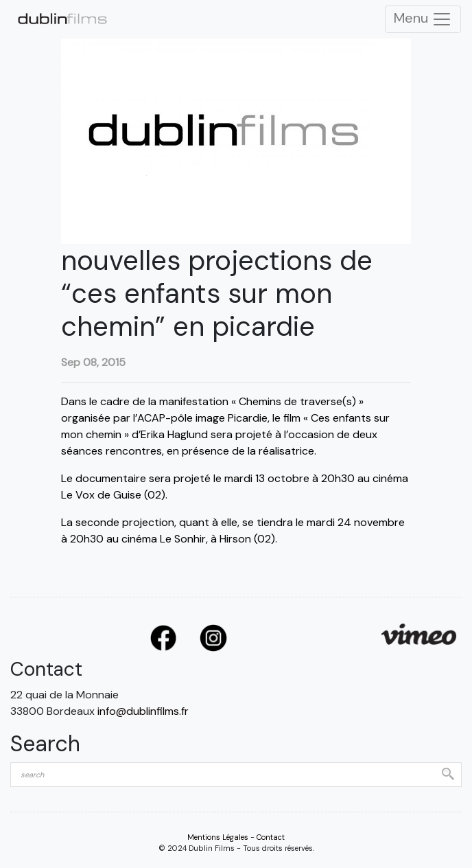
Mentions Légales (218, 837)
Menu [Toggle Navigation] (423, 19)
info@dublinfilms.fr (143, 711)
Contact (271, 837)
